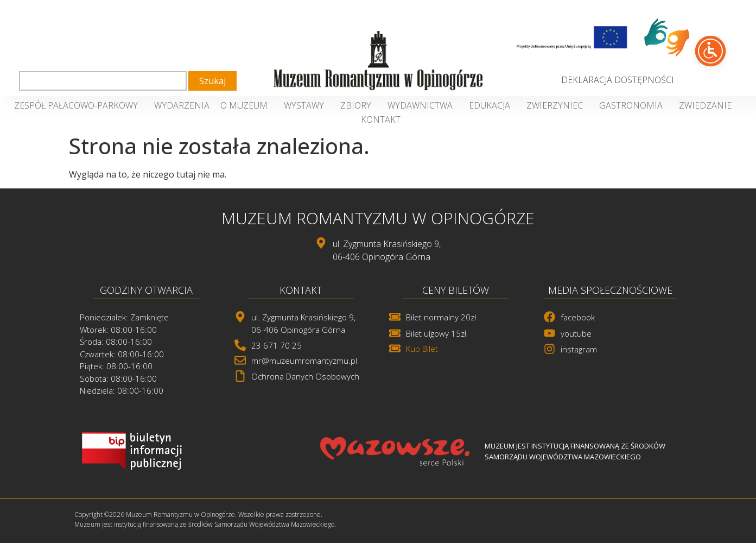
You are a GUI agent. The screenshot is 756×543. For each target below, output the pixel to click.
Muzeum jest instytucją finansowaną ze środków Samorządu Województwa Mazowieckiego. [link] (205, 524)
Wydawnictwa (423, 105)
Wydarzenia (182, 105)
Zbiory (358, 105)
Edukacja (492, 105)
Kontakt (381, 119)
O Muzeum (247, 105)
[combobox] (103, 81)
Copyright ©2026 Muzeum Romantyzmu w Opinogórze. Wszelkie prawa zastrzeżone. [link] (198, 514)
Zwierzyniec (557, 105)
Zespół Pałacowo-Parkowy (79, 105)
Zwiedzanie (708, 105)
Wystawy (307, 105)
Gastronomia (634, 105)
